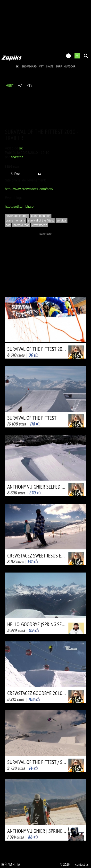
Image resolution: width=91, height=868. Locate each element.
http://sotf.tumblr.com (21, 206)
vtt (41, 67)
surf (59, 67)
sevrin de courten (17, 216)
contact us (82, 865)
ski (17, 67)
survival (62, 221)
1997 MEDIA (12, 865)
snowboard (29, 67)
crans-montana (41, 216)
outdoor (70, 67)
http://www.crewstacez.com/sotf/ (29, 189)
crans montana (15, 221)
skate (50, 67)
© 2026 (65, 865)
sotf (8, 225)
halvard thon (21, 225)
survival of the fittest (41, 221)
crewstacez (40, 225)
